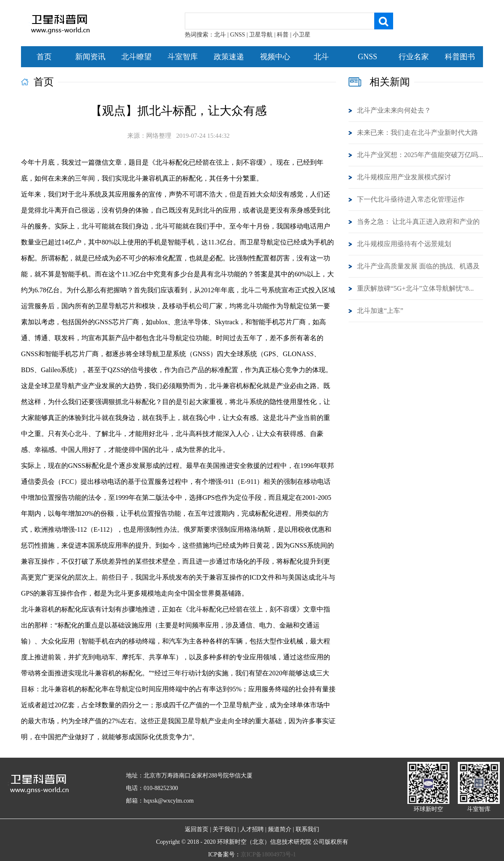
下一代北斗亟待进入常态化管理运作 (411, 199)
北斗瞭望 (136, 57)
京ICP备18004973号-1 (268, 854)
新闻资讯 (90, 57)
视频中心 (275, 57)
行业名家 (414, 57)
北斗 (321, 57)
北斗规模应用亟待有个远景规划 (404, 244)
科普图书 (460, 57)
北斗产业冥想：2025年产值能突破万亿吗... (420, 155)
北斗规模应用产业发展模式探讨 (404, 177)
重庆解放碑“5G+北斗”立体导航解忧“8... (415, 288)
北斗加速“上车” (380, 311)
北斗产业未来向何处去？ (394, 110)
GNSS (367, 57)
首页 (44, 57)
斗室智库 (183, 57)
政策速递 (229, 57)
